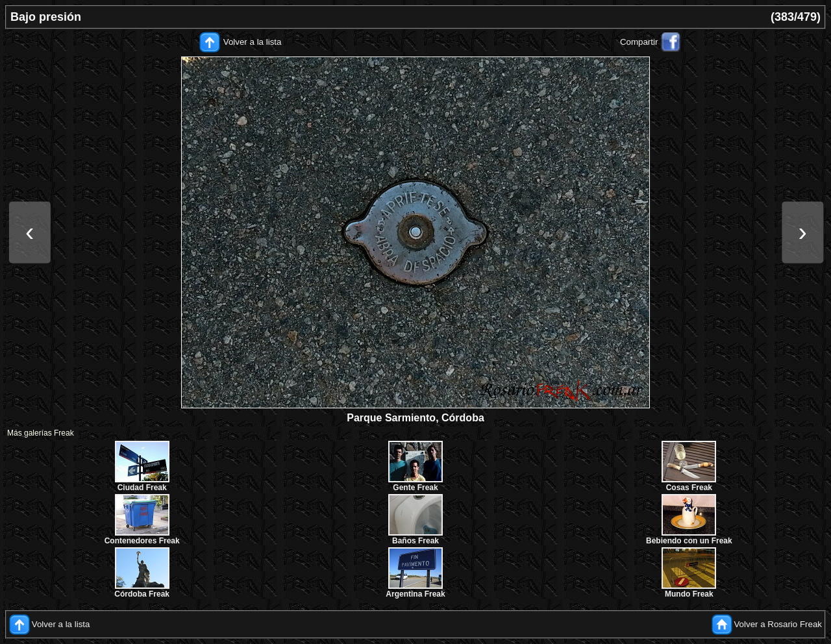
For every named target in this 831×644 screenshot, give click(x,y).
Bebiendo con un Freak (689, 541)
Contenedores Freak (142, 541)
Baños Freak (415, 541)
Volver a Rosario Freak (778, 624)
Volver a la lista (253, 42)
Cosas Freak (689, 488)
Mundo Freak (689, 594)
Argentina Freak (415, 594)
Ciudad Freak (142, 488)
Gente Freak (415, 488)
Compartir (639, 42)
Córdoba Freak (142, 594)
